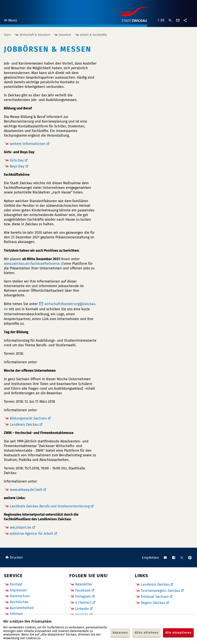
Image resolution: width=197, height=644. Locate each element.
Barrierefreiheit (22, 608)
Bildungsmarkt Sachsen (28, 418)
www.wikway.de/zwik (26, 490)
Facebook (83, 590)
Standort (65, 35)
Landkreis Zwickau (24, 425)
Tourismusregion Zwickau (160, 591)
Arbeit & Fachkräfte (93, 35)
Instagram (83, 596)
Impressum (18, 590)
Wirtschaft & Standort (35, 35)
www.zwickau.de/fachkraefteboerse (32, 264)
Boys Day (17, 166)
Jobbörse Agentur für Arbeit (32, 534)
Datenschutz (20, 596)
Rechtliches (19, 602)
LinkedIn (82, 609)
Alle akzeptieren (178, 633)
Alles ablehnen (146, 633)
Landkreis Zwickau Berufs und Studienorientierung (50, 506)
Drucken (14, 557)
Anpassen (120, 633)
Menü (10, 21)
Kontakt (16, 584)
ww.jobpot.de (20, 527)
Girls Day (17, 160)
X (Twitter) (83, 603)
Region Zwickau (153, 603)
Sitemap (16, 614)
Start (7, 35)
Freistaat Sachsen (155, 597)
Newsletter (84, 584)
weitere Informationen (28, 144)
